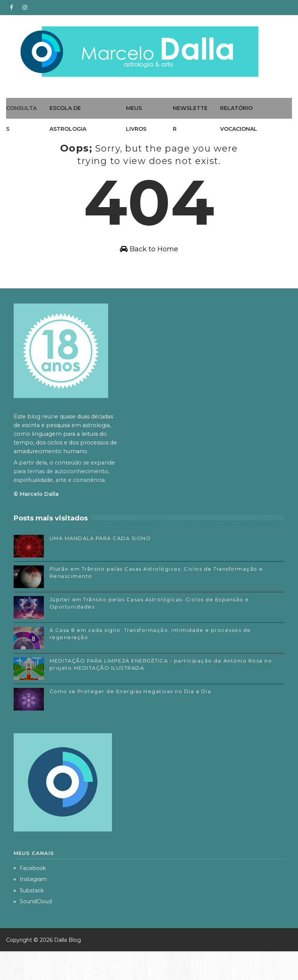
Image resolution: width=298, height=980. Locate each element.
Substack (29, 919)
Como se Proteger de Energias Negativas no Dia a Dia (130, 720)
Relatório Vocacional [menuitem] (239, 118)
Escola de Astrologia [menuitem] (68, 118)
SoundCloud (33, 930)
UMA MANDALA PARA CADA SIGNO (100, 567)
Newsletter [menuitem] (190, 118)
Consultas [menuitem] (21, 118)
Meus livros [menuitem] (136, 118)
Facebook (30, 896)
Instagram (30, 908)
